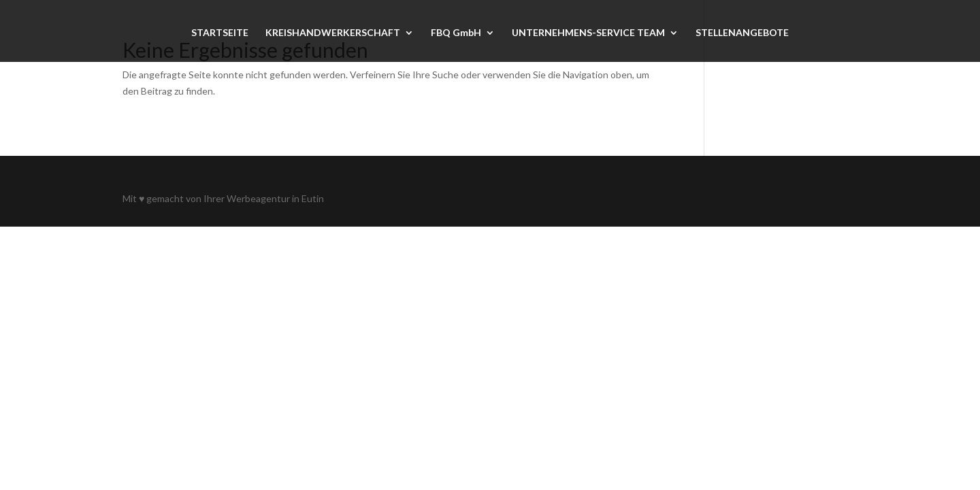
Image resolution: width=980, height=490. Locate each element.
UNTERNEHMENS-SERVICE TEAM (588, 33)
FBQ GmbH (456, 33)
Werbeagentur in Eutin (275, 198)
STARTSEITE (220, 33)
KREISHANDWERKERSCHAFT (333, 33)
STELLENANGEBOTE (742, 33)
